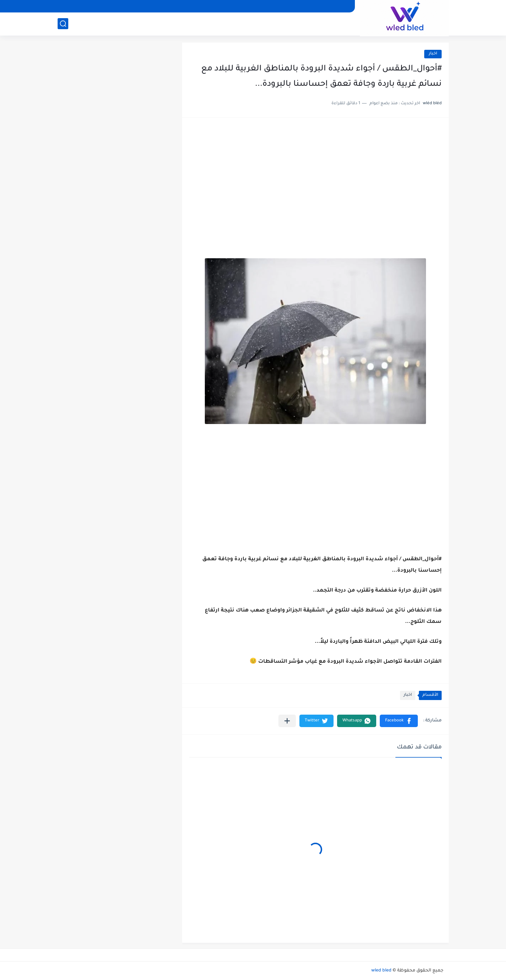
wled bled (381, 971)
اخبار (433, 54)
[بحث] (63, 24)
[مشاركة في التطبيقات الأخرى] (287, 721)
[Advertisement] (315, 180)
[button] (399, 721)
